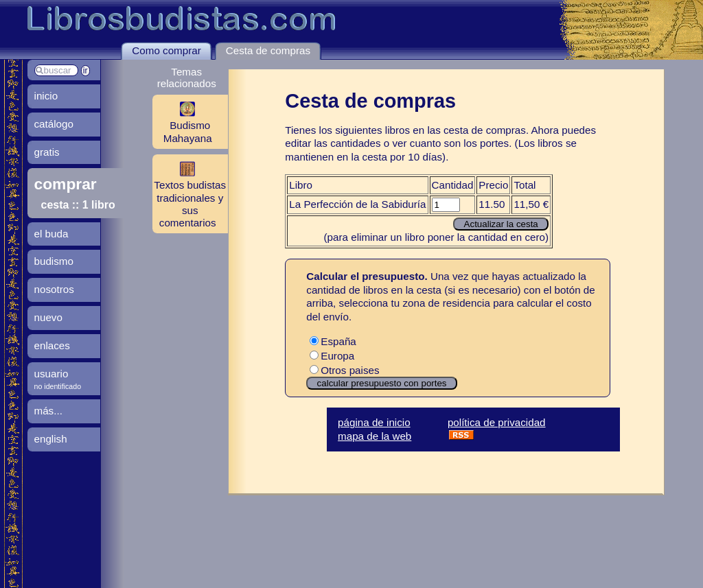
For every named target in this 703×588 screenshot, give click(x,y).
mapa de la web (374, 436)
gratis (47, 152)
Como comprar (166, 50)
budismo (54, 261)
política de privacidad (497, 422)
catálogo (54, 124)
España (333, 341)
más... (48, 411)
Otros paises (344, 370)
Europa (332, 356)
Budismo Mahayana (182, 121)
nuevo (48, 317)
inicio (46, 96)
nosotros (54, 289)
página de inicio (374, 422)
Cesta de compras (268, 50)
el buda (51, 234)
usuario (51, 374)
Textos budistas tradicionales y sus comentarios (189, 193)
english (51, 439)
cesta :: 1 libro (78, 205)
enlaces (52, 345)
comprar (66, 184)
